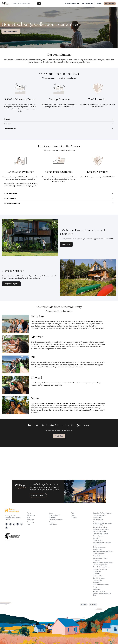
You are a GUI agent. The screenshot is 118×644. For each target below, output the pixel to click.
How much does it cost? (72, 4)
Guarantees (53, 522)
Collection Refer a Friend (100, 558)
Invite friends (53, 524)
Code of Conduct (35, 605)
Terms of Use (24, 605)
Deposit (59, 119)
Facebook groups (98, 536)
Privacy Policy (47, 605)
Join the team (31, 515)
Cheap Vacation (98, 540)
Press (29, 524)
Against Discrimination (100, 532)
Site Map (75, 605)
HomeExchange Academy (101, 534)
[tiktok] (14, 524)
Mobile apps (31, 520)
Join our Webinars (98, 520)
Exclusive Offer (97, 576)
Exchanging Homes (99, 554)
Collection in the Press (100, 556)
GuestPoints (53, 517)
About (29, 513)
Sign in (99, 4)
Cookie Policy (57, 605)
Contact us (74, 517)
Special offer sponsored (100, 565)
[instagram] (10, 524)
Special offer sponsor (99, 578)
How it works (97, 571)
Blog (28, 517)
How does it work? (87, 4)
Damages (59, 124)
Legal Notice (67, 605)
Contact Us (59, 436)
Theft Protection (59, 129)
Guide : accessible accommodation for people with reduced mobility (102, 523)
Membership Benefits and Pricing (103, 551)
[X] (21, 524)
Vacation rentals (98, 517)
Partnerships (97, 582)
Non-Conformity (59, 198)
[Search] (39, 4)
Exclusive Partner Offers (100, 569)
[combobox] (26, 4)
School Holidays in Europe (101, 527)
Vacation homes (98, 549)
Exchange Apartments (100, 547)
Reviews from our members (101, 529)
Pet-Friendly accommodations (102, 543)
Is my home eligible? (11, 31)
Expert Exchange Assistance (101, 567)
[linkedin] (18, 524)
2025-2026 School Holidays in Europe (102, 594)
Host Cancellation (59, 194)
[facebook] (7, 524)
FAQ (72, 513)
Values (51, 513)
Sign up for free (110, 4)
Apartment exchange (99, 591)
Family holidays (98, 587)
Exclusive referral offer (100, 515)
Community (30, 522)
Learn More (66, 244)
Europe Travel (97, 545)
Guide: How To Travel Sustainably (103, 513)
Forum (73, 515)
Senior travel (97, 589)
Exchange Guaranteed (59, 203)
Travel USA (96, 538)
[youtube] (7, 528)
